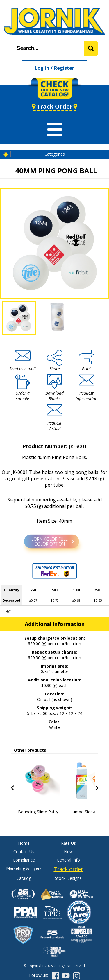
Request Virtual (54, 426)
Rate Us (68, 843)
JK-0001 (20, 472)
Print (86, 369)
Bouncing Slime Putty (38, 812)
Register (64, 68)
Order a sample (23, 396)
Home (24, 843)
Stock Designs (68, 878)
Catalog (24, 878)
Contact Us (24, 852)
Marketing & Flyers (24, 868)
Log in (42, 68)
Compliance (24, 860)
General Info (68, 860)
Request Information (86, 396)
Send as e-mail (23, 369)
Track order (68, 869)
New (68, 852)
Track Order (54, 106)
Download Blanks (54, 396)
